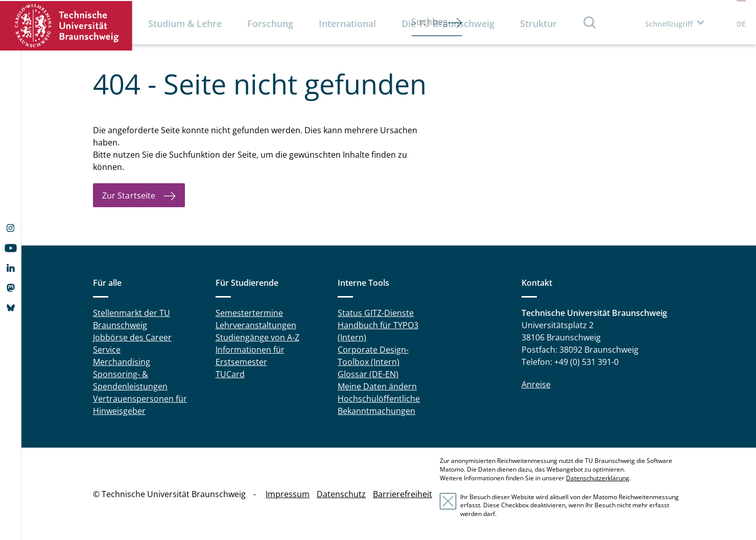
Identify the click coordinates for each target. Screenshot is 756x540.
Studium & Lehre (185, 23)
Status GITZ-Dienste (376, 313)
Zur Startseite (129, 195)
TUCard (230, 374)
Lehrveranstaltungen (256, 325)
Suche (590, 22)
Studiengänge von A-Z (257, 337)
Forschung (270, 23)
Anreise (536, 384)
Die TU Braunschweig (448, 23)
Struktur (538, 23)
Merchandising (122, 362)
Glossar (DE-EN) (368, 374)
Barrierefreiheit (403, 494)
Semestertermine (249, 313)
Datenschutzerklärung (598, 478)
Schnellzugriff (669, 24)
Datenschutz (341, 494)
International (347, 23)
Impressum (288, 494)
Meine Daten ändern (377, 386)
